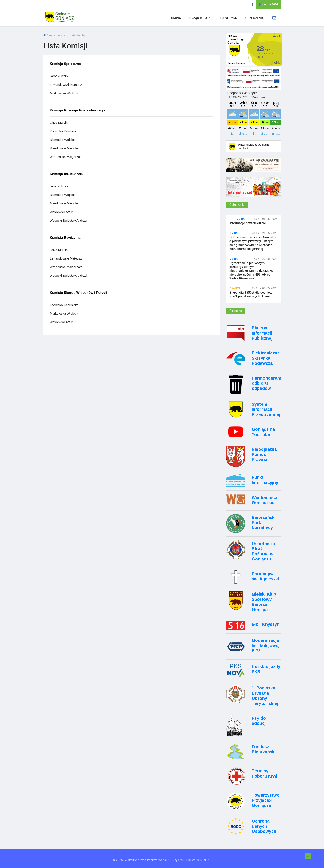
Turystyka (228, 18)
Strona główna (54, 35)
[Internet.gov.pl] (253, 193)
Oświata (235, 288)
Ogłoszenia (255, 18)
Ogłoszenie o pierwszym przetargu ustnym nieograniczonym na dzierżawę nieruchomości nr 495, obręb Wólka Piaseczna (252, 271)
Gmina (176, 18)
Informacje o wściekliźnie (248, 223)
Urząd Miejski (200, 18)
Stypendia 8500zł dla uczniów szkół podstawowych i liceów (251, 294)
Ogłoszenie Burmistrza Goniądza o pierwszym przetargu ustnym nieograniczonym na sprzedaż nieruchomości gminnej (253, 243)
